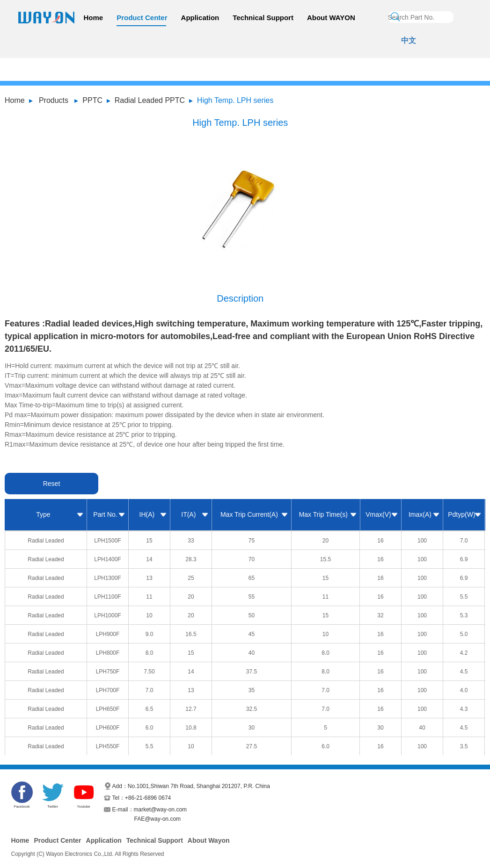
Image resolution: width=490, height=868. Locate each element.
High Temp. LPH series (235, 100)
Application (200, 18)
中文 (409, 40)
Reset (52, 484)
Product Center (142, 18)
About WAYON (331, 18)
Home (94, 18)
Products (54, 100)
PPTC (92, 100)
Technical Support (263, 18)
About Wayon (209, 840)
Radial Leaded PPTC (150, 100)
